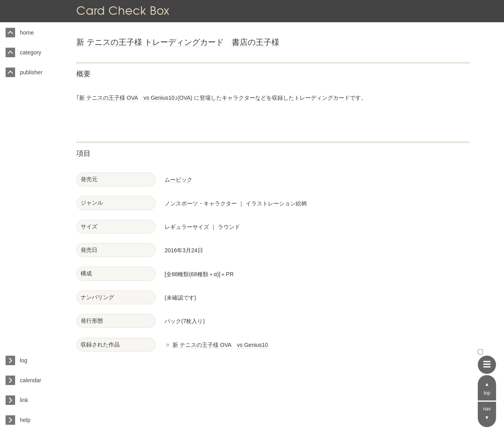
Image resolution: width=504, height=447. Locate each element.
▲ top (487, 389)
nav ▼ (487, 413)
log (24, 360)
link (24, 400)
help (25, 420)
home (27, 33)
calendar (31, 380)
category (31, 52)
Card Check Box (123, 11)
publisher (31, 72)
